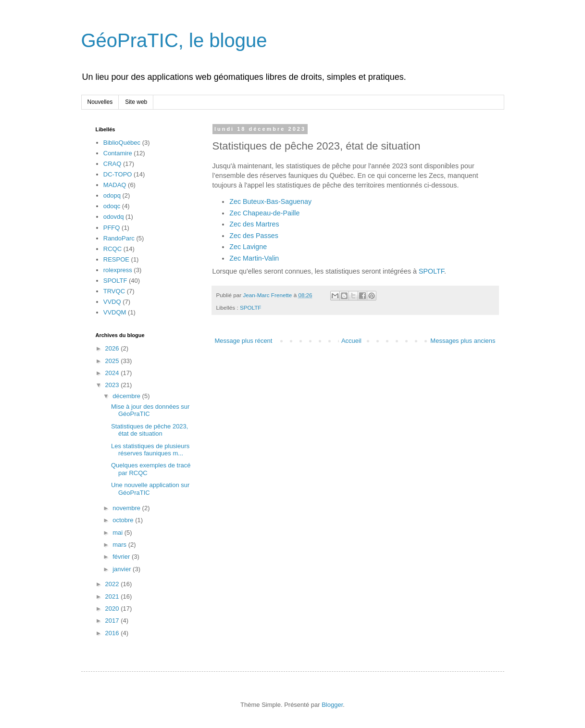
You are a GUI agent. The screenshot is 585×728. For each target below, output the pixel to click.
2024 (113, 373)
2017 (113, 621)
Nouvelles (100, 102)
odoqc (112, 206)
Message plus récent (244, 341)
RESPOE (116, 259)
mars (120, 545)
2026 (113, 348)
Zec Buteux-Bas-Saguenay (270, 201)
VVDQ (112, 302)
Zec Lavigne (248, 247)
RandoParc (119, 238)
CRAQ (112, 164)
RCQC (112, 249)
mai (118, 533)
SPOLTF (431, 271)
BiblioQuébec (122, 143)
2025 (113, 361)
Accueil (351, 341)
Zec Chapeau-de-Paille (264, 213)
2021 (113, 596)
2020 (113, 609)
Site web (136, 102)
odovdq (114, 217)
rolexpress (118, 270)
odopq (112, 195)
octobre (124, 520)
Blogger (332, 705)
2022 (113, 584)
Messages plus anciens (463, 341)
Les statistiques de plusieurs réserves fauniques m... (150, 450)
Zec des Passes (254, 236)
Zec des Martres (254, 224)
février (122, 557)
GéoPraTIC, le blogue (174, 40)
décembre (127, 396)
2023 (113, 385)
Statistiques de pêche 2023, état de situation (149, 430)
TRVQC (114, 291)
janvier (123, 569)
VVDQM (115, 312)
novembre (127, 508)
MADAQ (115, 185)
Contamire (118, 153)
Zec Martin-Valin (254, 258)
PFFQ (112, 228)
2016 (113, 633)
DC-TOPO (118, 174)
